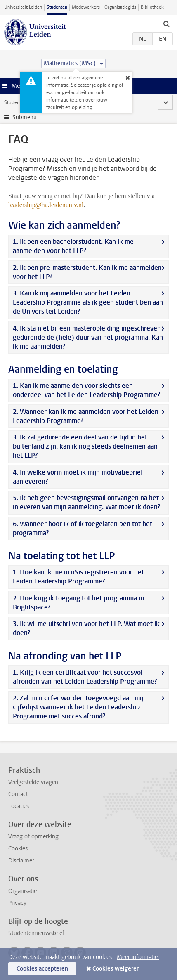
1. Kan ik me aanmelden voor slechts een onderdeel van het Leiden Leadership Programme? (86, 390)
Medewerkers (86, 7)
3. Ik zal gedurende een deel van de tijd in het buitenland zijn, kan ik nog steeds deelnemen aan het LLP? (85, 446)
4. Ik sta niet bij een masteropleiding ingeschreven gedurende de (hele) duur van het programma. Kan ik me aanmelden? (88, 337)
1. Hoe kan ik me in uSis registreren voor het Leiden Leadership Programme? (78, 577)
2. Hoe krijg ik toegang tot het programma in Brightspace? (78, 603)
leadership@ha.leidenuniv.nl (46, 205)
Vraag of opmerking (33, 837)
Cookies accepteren (42, 969)
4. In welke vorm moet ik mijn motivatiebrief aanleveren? (78, 477)
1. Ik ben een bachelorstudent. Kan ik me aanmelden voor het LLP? (73, 246)
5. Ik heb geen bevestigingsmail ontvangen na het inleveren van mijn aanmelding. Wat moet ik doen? (86, 502)
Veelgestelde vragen (33, 782)
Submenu (25, 117)
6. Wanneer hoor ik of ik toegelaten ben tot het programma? (83, 528)
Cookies (18, 849)
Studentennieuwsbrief (36, 933)
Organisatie (22, 891)
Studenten (57, 7)
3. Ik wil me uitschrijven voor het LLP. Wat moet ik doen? (86, 628)
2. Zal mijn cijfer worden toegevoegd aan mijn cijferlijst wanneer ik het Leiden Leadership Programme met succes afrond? (80, 707)
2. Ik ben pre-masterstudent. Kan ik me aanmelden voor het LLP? (87, 272)
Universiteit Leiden (23, 7)
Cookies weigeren (116, 969)
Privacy (17, 903)
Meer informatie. (138, 957)
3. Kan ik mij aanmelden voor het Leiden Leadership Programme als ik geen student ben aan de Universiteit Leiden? (88, 302)
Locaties (19, 806)
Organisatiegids (120, 7)
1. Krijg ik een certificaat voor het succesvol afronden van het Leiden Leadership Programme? (85, 677)
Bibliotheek (152, 7)
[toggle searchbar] (166, 24)
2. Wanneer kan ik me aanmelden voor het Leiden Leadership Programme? (86, 416)
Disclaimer (21, 861)
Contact (18, 794)
